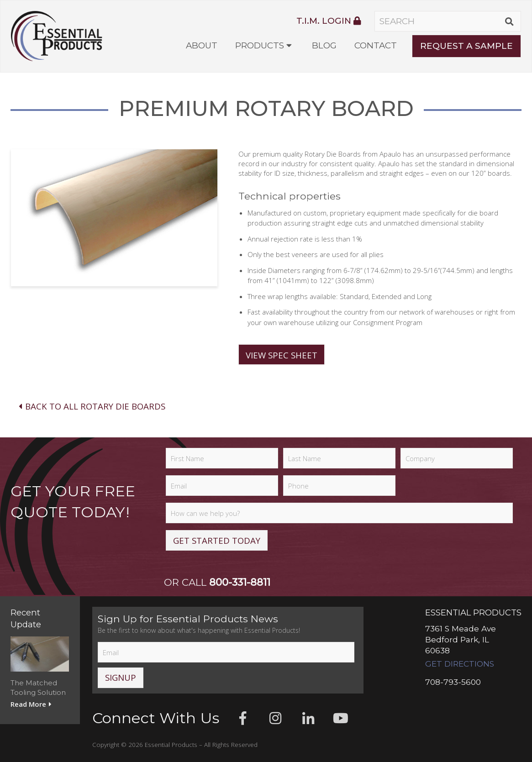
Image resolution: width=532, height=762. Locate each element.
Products (260, 45)
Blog (324, 45)
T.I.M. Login (329, 21)
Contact (376, 45)
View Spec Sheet (282, 355)
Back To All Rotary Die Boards (91, 406)
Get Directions (460, 664)
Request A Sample (466, 46)
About (202, 45)
